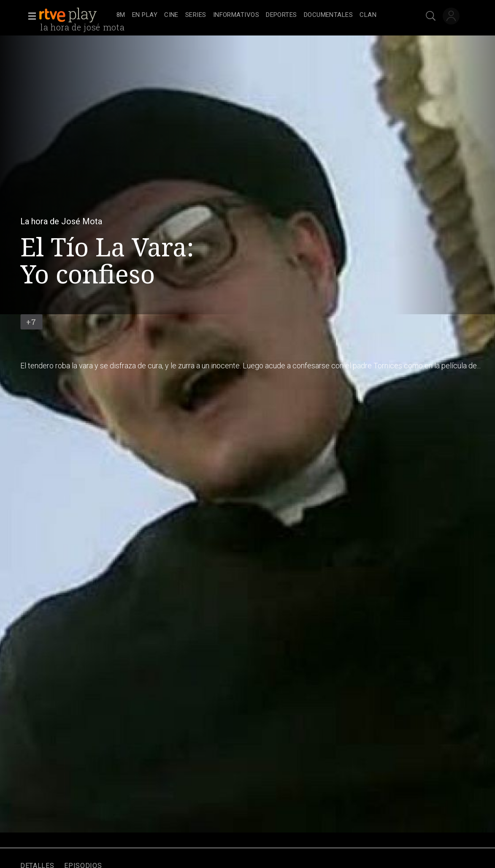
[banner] (76, 15)
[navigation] (257, 15)
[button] (30, 16)
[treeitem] (121, 15)
